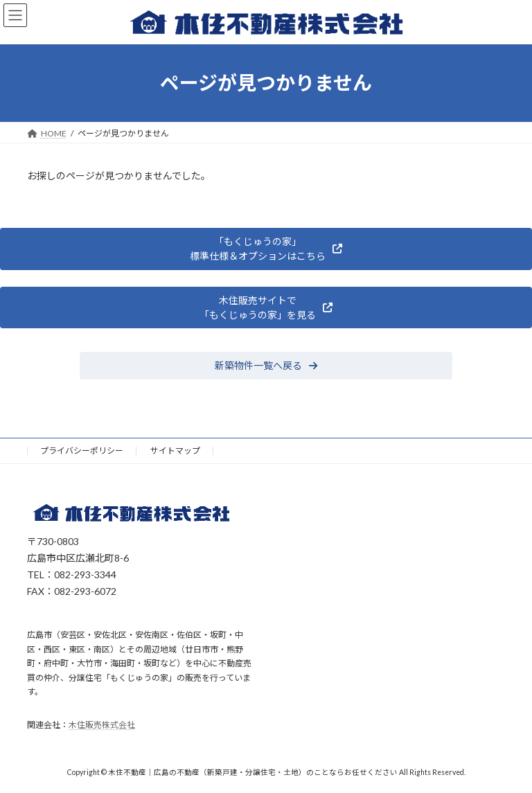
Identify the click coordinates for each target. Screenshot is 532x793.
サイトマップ (175, 451)
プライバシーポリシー (82, 451)
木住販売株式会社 (102, 725)
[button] (266, 249)
